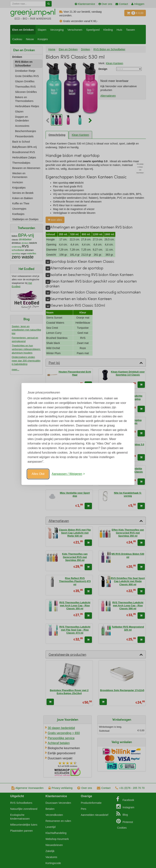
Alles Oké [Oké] (38, 474)
